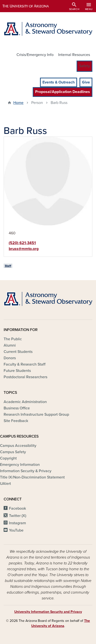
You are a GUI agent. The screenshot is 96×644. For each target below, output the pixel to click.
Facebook (17, 508)
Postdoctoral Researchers (25, 377)
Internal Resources (74, 55)
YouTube (16, 530)
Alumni (10, 345)
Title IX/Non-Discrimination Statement (32, 477)
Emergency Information (20, 465)
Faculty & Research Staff (24, 364)
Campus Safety (13, 452)
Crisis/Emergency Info (35, 55)
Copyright (8, 458)
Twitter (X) (18, 516)
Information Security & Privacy (26, 471)
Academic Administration (25, 402)
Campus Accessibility (18, 446)
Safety (84, 66)
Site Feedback (16, 421)
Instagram (17, 523)
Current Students (18, 352)
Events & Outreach (59, 82)
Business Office (17, 408)
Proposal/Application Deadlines (63, 92)
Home (18, 103)
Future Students (17, 371)
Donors (10, 358)
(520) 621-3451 (22, 243)
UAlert (5, 484)
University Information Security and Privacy (48, 612)
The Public (13, 339)
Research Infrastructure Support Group (36, 414)
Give (86, 82)
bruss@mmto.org (24, 249)
